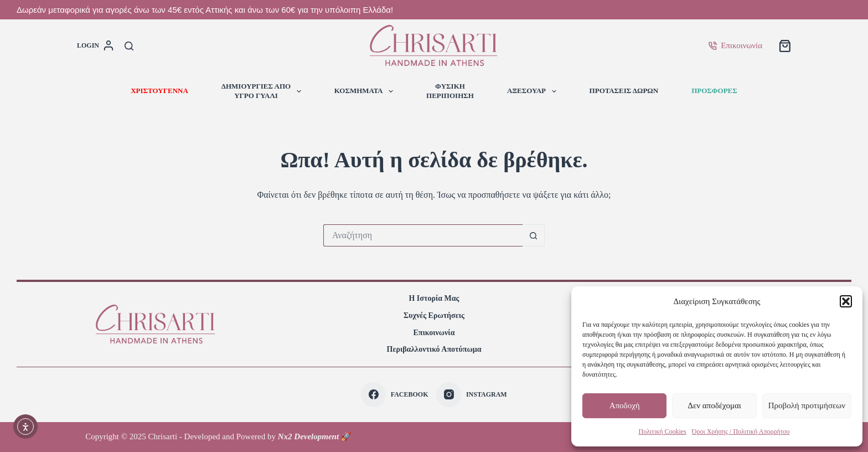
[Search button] (534, 235)
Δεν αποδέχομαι (714, 405)
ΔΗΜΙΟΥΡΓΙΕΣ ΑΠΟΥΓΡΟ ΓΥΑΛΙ (263, 91)
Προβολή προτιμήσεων (807, 405)
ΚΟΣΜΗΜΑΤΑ (366, 91)
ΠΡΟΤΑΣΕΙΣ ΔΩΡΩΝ (624, 91)
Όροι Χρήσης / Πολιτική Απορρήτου (741, 432)
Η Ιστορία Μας (434, 298)
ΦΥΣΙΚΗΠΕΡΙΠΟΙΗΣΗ (450, 91)
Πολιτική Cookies (663, 432)
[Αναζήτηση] (129, 46)
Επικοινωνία (735, 45)
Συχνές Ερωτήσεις (434, 315)
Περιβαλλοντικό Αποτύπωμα (434, 349)
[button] (846, 301)
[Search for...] (423, 235)
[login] (95, 46)
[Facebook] (394, 395)
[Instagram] (471, 395)
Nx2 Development (308, 436)
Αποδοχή (625, 405)
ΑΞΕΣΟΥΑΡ (534, 91)
